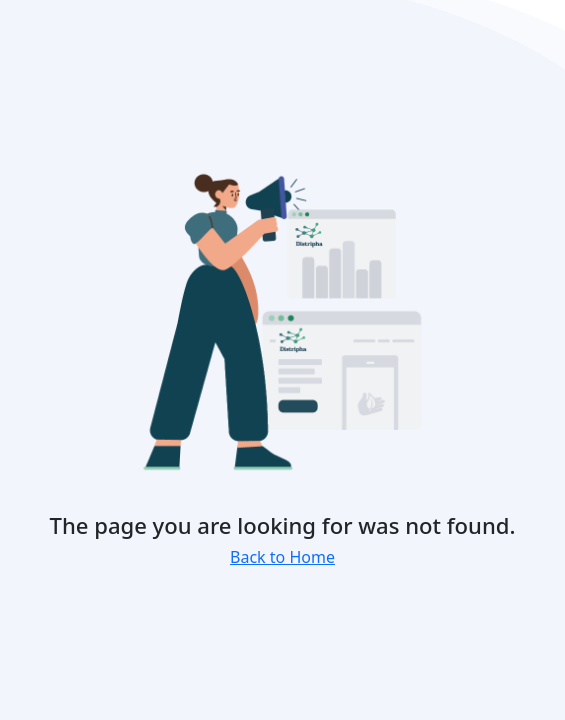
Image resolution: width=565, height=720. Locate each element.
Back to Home (282, 557)
